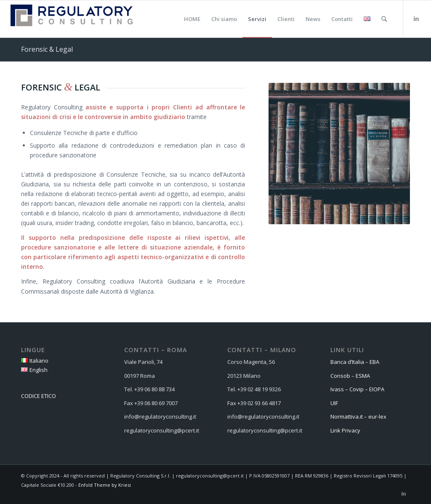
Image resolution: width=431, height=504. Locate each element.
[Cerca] (384, 19)
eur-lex (378, 416)
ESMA (363, 376)
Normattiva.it (347, 416)
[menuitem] (192, 19)
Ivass (337, 389)
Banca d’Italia (347, 362)
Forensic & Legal (47, 49)
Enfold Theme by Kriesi (105, 485)
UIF (334, 403)
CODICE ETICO (39, 396)
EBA (374, 362)
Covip (357, 389)
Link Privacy (345, 430)
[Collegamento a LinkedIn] (416, 19)
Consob (340, 376)
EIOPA (377, 389)
